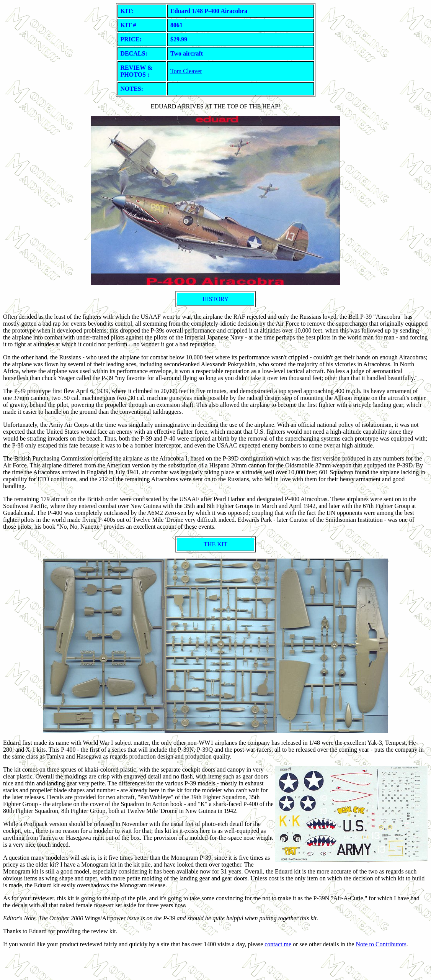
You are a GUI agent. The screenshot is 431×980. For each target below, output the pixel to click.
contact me (278, 944)
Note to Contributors (381, 944)
